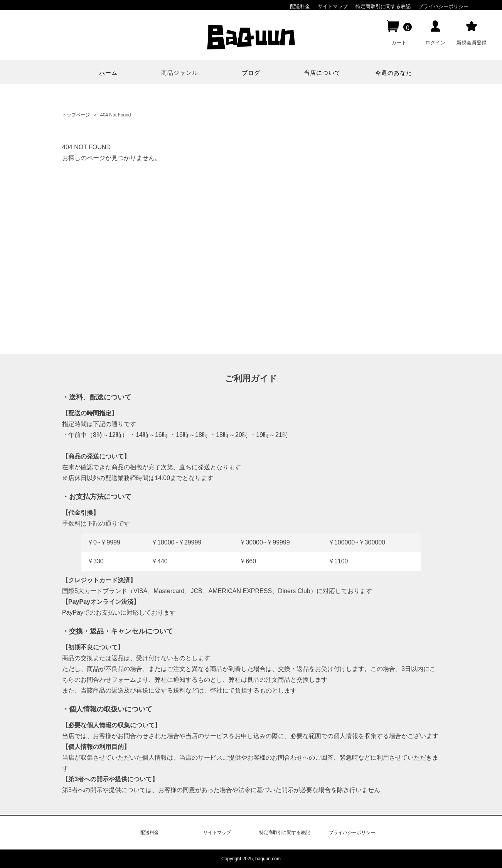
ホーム (108, 73)
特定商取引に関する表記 (383, 6)
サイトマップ (333, 6)
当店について (322, 73)
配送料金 (300, 6)
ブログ (251, 73)
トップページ (76, 115)
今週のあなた (394, 73)
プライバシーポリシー (443, 6)
